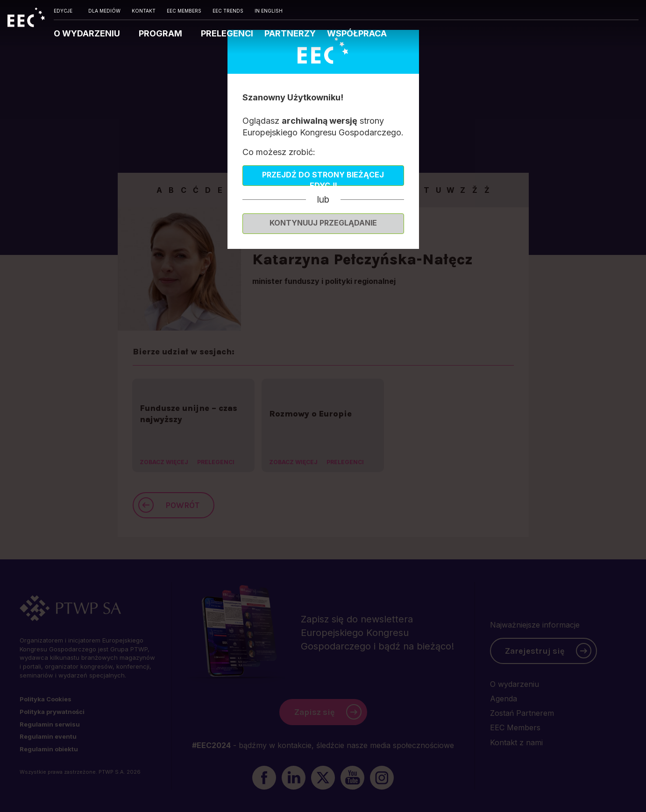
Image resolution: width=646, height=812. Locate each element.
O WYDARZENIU (88, 33)
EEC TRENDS (228, 11)
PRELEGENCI (227, 33)
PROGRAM (161, 33)
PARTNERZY (290, 33)
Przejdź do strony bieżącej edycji (323, 178)
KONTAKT (144, 11)
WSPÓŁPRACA (357, 33)
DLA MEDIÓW (104, 11)
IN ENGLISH (269, 11)
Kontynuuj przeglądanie (323, 223)
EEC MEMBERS (184, 11)
